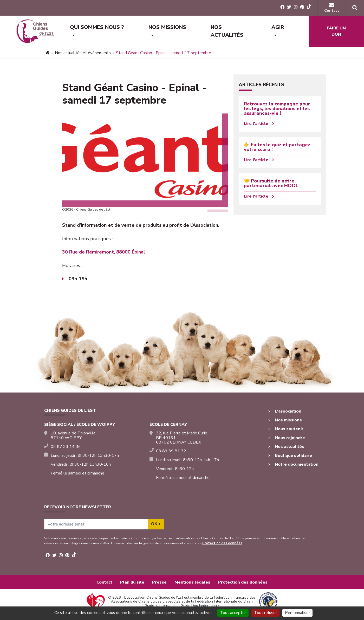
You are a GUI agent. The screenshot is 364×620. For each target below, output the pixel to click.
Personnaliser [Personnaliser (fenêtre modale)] (297, 613)
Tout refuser (265, 613)
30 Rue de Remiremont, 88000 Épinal (104, 252)
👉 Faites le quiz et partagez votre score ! (277, 147)
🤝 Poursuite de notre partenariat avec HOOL (271, 183)
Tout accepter (233, 613)
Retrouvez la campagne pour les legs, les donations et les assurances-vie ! (277, 109)
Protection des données (222, 543)
